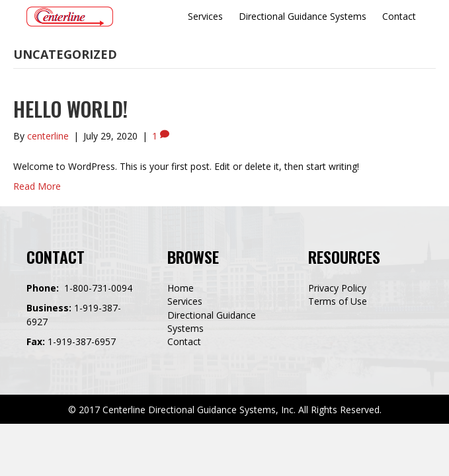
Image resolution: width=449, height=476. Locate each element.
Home (181, 288)
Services (185, 301)
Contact (184, 341)
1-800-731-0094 (98, 288)
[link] (205, 17)
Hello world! (70, 109)
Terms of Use (338, 301)
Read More (37, 186)
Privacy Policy (337, 288)
